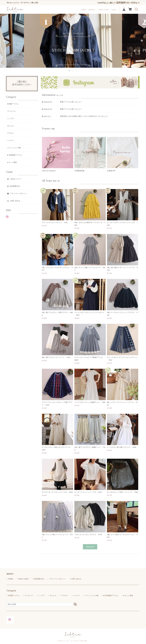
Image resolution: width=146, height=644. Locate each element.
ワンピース (11, 111)
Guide (114, 10)
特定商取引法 (38, 579)
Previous (4, 41)
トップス (11, 119)
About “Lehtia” (104, 10)
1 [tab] (69, 71)
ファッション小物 (14, 148)
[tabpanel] (73, 41)
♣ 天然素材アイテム (15, 155)
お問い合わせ (75, 579)
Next (142, 41)
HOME (83, 10)
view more (90, 547)
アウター (11, 133)
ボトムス (11, 126)
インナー (11, 140)
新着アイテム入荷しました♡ (71, 102)
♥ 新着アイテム (13, 104)
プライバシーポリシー (57, 579)
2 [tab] (73, 71)
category (92, 10)
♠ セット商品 (12, 162)
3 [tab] (77, 71)
